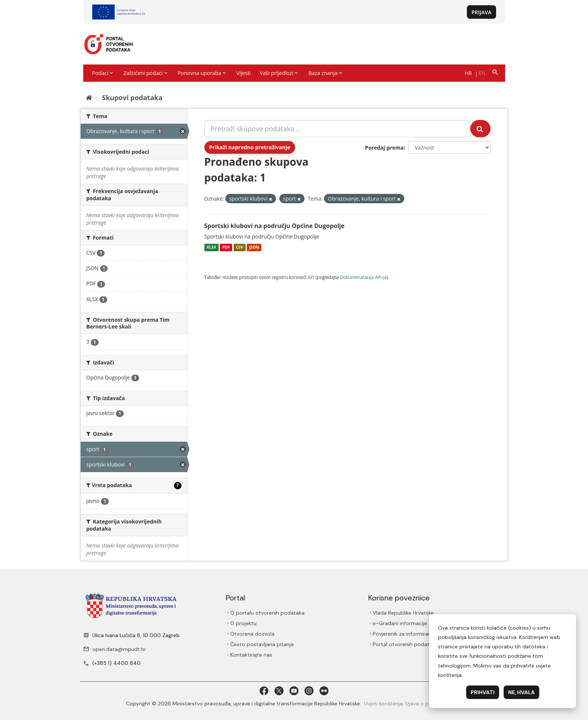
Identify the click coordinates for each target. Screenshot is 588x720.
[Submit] (480, 129)
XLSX (211, 247)
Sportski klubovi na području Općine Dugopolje (274, 226)
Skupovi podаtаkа (132, 97)
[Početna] (89, 97)
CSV (239, 247)
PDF (226, 247)
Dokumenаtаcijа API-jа (364, 277)
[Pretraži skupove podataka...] (337, 129)
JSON (254, 247)
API (311, 277)
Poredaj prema (384, 148)
